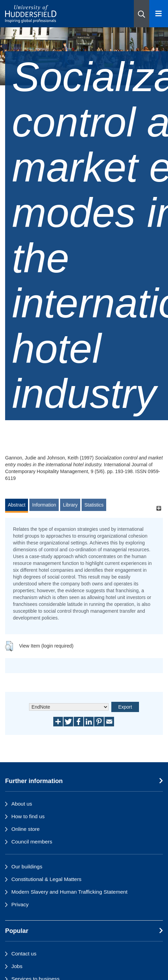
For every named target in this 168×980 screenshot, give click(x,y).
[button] (142, 14)
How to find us (28, 816)
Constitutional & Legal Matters (46, 879)
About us (22, 804)
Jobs (17, 966)
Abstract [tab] (17, 505)
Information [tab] (44, 505)
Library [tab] (70, 505)
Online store (25, 829)
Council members (32, 842)
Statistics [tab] (94, 505)
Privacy (20, 904)
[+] (159, 508)
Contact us (24, 954)
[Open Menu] (159, 14)
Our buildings (27, 867)
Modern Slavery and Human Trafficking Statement (69, 892)
